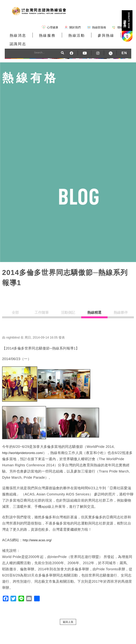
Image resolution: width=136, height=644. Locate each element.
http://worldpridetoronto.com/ (25, 446)
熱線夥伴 (121, 307)
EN (124, 45)
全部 (15, 307)
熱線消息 (16, 38)
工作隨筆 (42, 307)
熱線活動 (66, 38)
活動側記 (68, 307)
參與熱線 (91, 38)
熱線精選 (94, 307)
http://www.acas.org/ (39, 533)
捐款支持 (127, 20)
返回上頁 (68, 614)
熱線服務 (41, 38)
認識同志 (116, 38)
